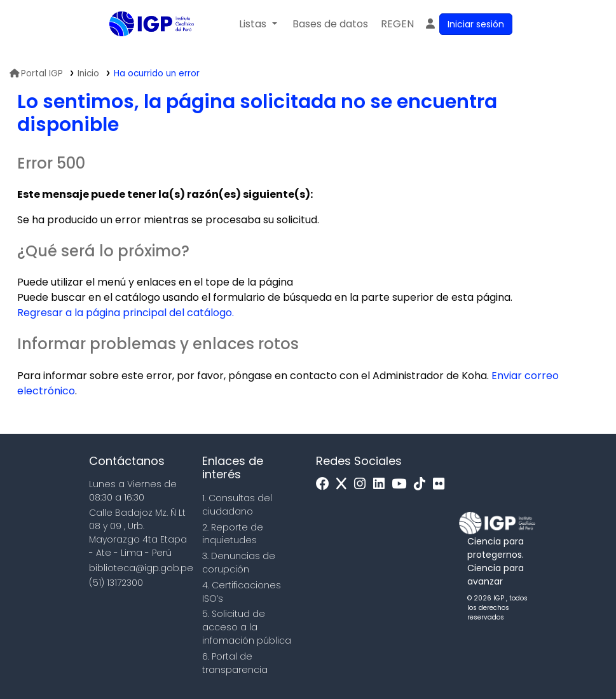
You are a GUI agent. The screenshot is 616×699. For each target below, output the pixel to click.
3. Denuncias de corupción (239, 563)
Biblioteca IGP (141, 50)
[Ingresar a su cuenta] (468, 24)
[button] (258, 24)
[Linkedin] (382, 484)
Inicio (88, 73)
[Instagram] (363, 484)
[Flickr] (442, 484)
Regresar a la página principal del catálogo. (126, 313)
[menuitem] (397, 24)
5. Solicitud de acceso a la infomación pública (247, 627)
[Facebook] (326, 484)
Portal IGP (36, 73)
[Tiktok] (423, 484)
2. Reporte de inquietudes (233, 534)
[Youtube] (402, 484)
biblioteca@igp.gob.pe (141, 568)
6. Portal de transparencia (235, 663)
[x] (345, 484)
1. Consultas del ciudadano (237, 505)
